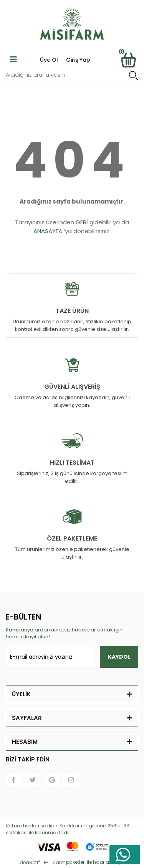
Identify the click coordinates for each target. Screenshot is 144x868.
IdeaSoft (29, 862)
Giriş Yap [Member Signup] (78, 60)
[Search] (72, 75)
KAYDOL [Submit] (119, 657)
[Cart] (128, 60)
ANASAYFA (48, 231)
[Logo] (72, 25)
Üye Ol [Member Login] (49, 60)
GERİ (82, 222)
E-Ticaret (54, 862)
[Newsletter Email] (50, 657)
